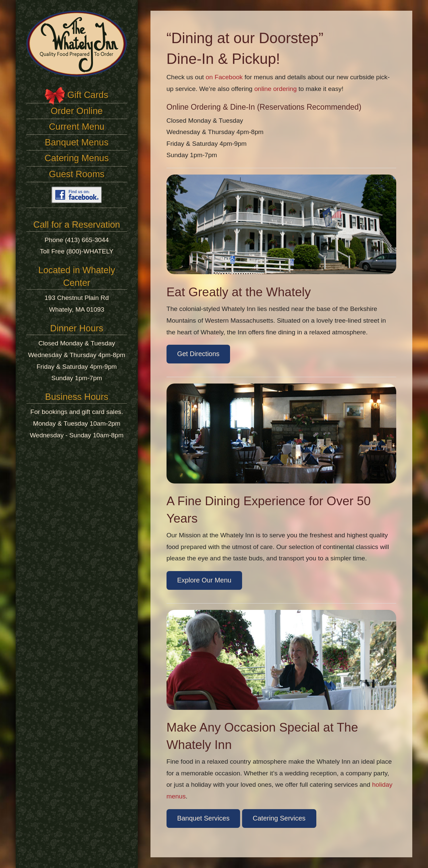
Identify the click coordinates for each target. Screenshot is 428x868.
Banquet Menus (77, 142)
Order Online (77, 111)
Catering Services (279, 818)
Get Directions (198, 354)
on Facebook (224, 77)
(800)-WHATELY (90, 251)
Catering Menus (77, 158)
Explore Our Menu (204, 580)
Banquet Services (203, 818)
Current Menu (77, 127)
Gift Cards (88, 95)
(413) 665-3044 (87, 240)
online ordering (275, 89)
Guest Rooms (77, 174)
